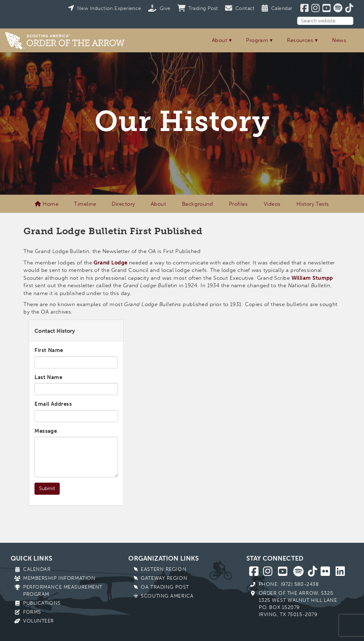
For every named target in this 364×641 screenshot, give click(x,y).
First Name (49, 350)
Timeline (85, 204)
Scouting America (167, 596)
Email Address (53, 404)
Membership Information (59, 578)
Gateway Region (164, 578)
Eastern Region (164, 569)
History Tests (313, 204)
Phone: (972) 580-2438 (289, 584)
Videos (272, 204)
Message (46, 431)
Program (257, 40)
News (339, 40)
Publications (42, 603)
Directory (123, 204)
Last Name (48, 377)
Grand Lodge (110, 263)
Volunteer (39, 621)
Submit (47, 488)
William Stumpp (312, 278)
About (220, 40)
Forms (32, 612)
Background (198, 204)
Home (47, 204)
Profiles (239, 204)
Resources (300, 40)
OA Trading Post (165, 587)
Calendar (37, 569)
